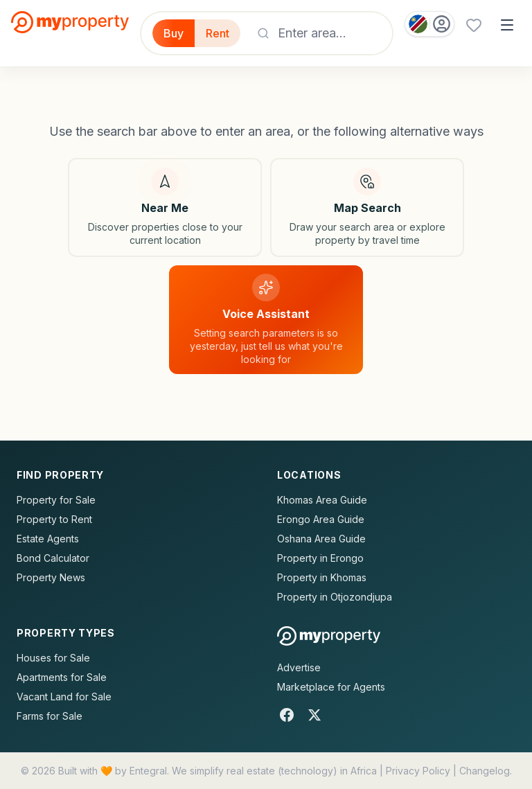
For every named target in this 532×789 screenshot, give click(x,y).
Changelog (485, 771)
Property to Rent (54, 519)
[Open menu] (507, 25)
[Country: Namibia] (429, 24)
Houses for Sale (53, 658)
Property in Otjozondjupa (335, 597)
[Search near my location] (165, 207)
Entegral (148, 771)
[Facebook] (287, 715)
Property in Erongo (320, 558)
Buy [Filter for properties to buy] (174, 33)
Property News (51, 577)
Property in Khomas (322, 577)
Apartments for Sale (62, 677)
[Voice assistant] (266, 320)
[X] (314, 715)
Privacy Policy (418, 771)
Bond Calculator (53, 558)
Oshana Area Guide (321, 539)
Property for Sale (56, 500)
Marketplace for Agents (331, 687)
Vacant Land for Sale (64, 697)
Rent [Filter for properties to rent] (218, 33)
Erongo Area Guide (321, 519)
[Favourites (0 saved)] (474, 25)
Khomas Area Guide (322, 500)
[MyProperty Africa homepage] (329, 636)
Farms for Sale (50, 716)
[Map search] (367, 207)
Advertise (299, 667)
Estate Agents (48, 539)
